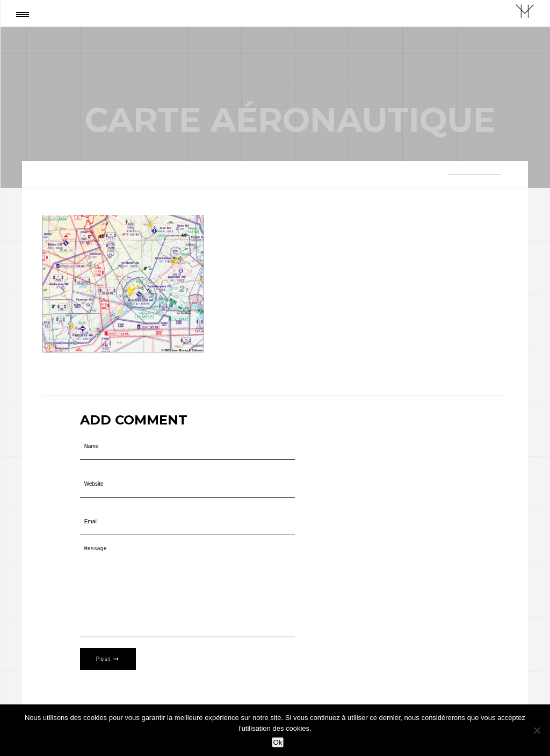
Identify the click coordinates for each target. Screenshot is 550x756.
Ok (277, 742)
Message (187, 592)
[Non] (537, 730)
